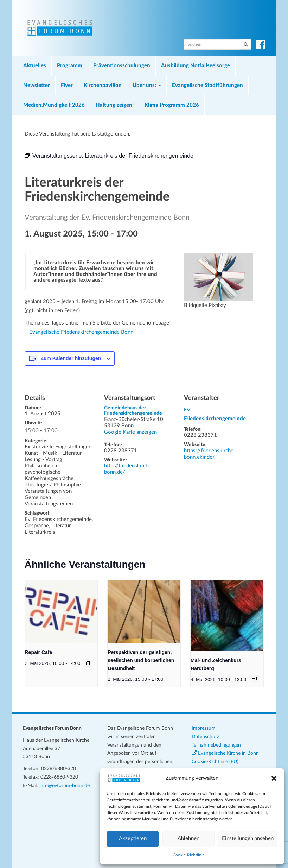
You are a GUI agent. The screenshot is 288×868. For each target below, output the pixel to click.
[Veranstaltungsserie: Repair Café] (89, 663)
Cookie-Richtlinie (189, 855)
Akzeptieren (133, 839)
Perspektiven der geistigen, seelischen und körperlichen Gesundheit (141, 660)
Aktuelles (35, 66)
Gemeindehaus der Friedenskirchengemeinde (133, 411)
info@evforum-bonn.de (65, 786)
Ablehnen (188, 839)
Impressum (204, 728)
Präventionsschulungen (122, 66)
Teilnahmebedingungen (216, 745)
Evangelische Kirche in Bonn (225, 753)
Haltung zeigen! (115, 105)
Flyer (67, 85)
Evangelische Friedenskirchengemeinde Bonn (81, 332)
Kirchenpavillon (103, 85)
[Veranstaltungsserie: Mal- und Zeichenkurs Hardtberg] (254, 679)
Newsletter (37, 85)
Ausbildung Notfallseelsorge (196, 66)
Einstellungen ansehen (248, 839)
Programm (70, 66)
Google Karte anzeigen (130, 432)
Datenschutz (205, 737)
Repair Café (39, 652)
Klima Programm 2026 (172, 105)
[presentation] (61, 612)
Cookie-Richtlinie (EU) (215, 762)
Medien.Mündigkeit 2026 (54, 105)
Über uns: (147, 85)
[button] (274, 778)
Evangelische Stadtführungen (207, 85)
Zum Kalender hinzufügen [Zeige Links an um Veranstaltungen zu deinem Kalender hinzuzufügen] (71, 358)
